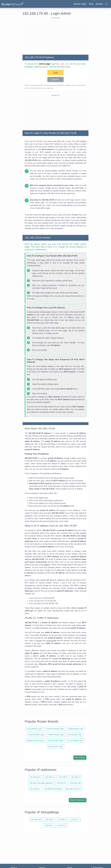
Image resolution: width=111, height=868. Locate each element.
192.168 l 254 (75, 783)
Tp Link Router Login (75, 741)
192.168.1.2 (76, 777)
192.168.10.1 (35, 789)
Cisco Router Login (34, 729)
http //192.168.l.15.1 (73, 789)
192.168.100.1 (35, 777)
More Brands (80, 757)
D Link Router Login (55, 741)
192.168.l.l (50, 820)
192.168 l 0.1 (50, 777)
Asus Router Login (55, 746)
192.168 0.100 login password (41, 783)
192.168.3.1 (61, 783)
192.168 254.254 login (53, 789)
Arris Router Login (75, 735)
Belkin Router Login (56, 735)
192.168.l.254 (36, 820)
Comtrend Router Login (55, 729)
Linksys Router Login (36, 735)
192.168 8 (63, 777)
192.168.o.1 (50, 825)
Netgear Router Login (35, 741)
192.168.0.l (62, 820)
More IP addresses (78, 800)
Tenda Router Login (76, 729)
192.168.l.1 (75, 820)
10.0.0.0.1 (62, 825)
